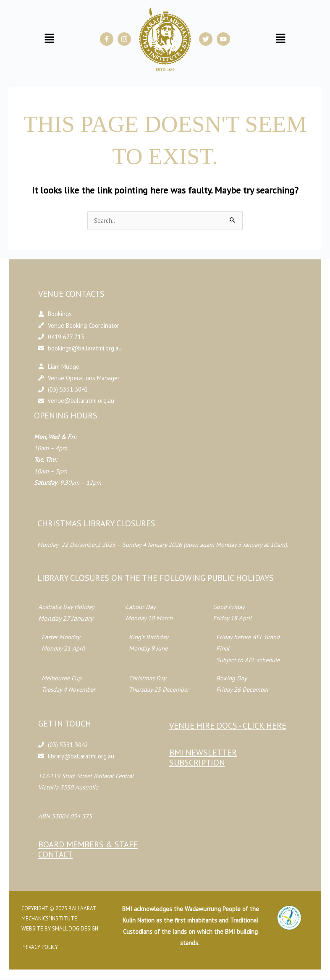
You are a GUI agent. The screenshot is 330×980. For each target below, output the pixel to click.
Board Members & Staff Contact (90, 849)
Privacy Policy (42, 947)
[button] (50, 39)
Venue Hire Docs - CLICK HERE (228, 726)
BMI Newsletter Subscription (203, 758)
